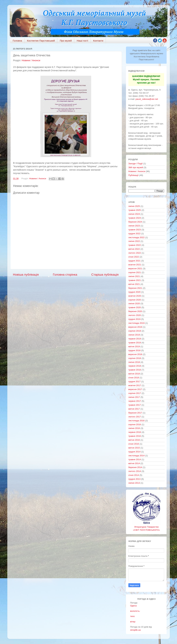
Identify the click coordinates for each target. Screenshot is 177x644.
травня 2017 (135, 405)
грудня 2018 (134, 350)
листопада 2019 (137, 323)
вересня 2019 (135, 327)
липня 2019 (134, 335)
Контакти (98, 41)
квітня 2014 (134, 463)
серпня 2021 (135, 272)
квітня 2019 (134, 346)
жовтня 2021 (135, 265)
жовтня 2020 (135, 296)
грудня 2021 (134, 261)
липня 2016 (134, 428)
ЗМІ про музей (136, 167)
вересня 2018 (135, 354)
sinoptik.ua (135, 630)
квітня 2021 (134, 284)
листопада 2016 (137, 421)
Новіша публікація (26, 275)
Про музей (66, 41)
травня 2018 (135, 370)
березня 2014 (135, 467)
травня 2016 (135, 436)
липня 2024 (134, 214)
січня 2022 (134, 257)
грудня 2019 (134, 319)
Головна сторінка (65, 275)
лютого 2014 (135, 471)
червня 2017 (135, 401)
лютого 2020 (135, 315)
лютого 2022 (135, 253)
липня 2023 (134, 226)
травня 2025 (135, 210)
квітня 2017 (134, 409)
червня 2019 (135, 339)
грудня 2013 (134, 479)
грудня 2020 (134, 292)
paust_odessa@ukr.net (147, 99)
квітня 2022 (134, 249)
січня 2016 (134, 444)
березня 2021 (135, 288)
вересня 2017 (135, 389)
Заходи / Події (136, 164)
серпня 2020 (135, 300)
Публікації (134, 175)
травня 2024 (135, 218)
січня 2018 (134, 378)
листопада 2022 (137, 237)
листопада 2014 (137, 456)
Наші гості (82, 41)
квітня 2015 (134, 448)
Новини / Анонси (31, 60)
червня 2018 (135, 366)
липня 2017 (134, 397)
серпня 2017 (135, 393)
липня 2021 (134, 276)
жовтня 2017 (135, 385)
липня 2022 (134, 241)
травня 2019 (135, 343)
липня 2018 (134, 362)
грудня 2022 (134, 234)
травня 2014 (135, 459)
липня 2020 (134, 304)
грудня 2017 (134, 381)
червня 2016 (135, 432)
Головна (17, 41)
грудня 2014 (134, 452)
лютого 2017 (135, 417)
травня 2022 (135, 245)
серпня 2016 (135, 424)
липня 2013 (134, 483)
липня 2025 (134, 206)
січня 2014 (134, 475)
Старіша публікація (105, 275)
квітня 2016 (134, 440)
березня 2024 (135, 222)
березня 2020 (135, 311)
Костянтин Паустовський (41, 41)
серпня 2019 (135, 331)
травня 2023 (135, 230)
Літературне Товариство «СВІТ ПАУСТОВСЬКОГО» (146, 527)
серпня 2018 (135, 358)
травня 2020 (135, 307)
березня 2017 (135, 413)
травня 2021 (135, 280)
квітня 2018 (134, 374)
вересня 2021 (135, 269)
